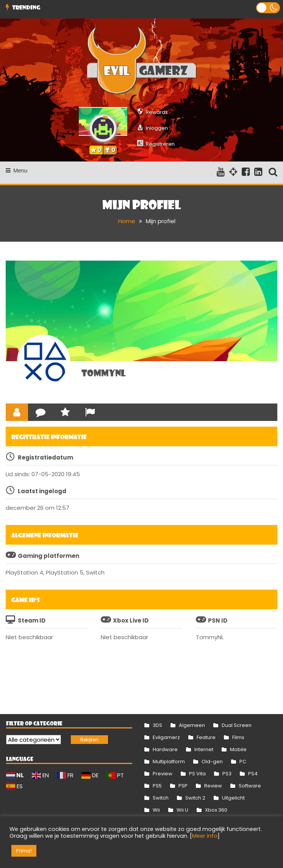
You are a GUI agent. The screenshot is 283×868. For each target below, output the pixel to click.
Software (250, 786)
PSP (183, 786)
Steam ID (32, 620)
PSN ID (218, 620)
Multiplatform (169, 762)
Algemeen (192, 725)
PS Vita (197, 774)
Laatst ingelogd (42, 491)
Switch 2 (195, 798)
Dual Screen (237, 725)
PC (243, 762)
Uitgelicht (233, 798)
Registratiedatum (45, 457)
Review (213, 786)
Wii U (182, 810)
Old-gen (212, 762)
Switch (161, 798)
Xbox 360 (216, 810)
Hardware (165, 749)
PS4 (253, 774)
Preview (163, 774)
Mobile (238, 749)
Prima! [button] (24, 851)
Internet (204, 749)
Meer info (205, 836)
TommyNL (104, 373)
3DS (157, 725)
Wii (156, 810)
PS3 (227, 774)
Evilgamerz (166, 737)
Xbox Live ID (131, 620)
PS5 (157, 786)
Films (238, 737)
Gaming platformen (48, 556)
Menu (17, 170)
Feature (206, 737)
